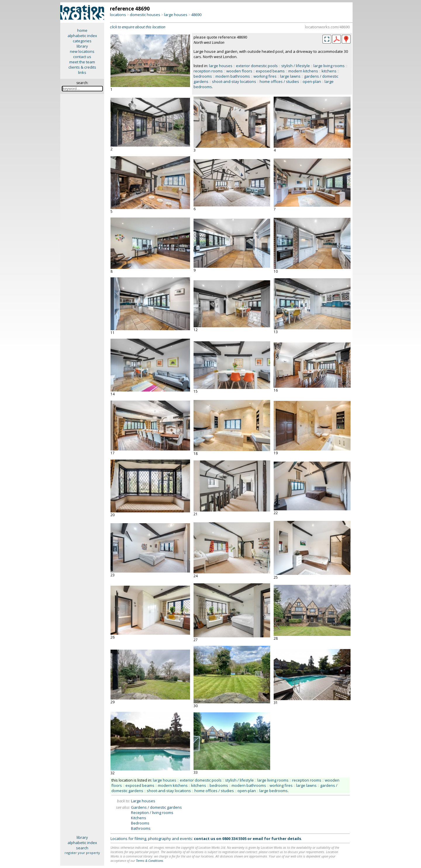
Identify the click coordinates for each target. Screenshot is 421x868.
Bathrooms (141, 828)
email (258, 839)
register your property (82, 853)
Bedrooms (140, 823)
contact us (82, 57)
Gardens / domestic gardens (156, 807)
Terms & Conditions (150, 861)
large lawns (290, 76)
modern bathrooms (233, 76)
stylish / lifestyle (296, 66)
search (82, 848)
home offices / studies (279, 81)
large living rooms (329, 66)
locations (118, 15)
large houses (176, 15)
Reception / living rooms (152, 813)
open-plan (312, 81)
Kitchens (139, 818)
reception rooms (208, 71)
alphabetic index (82, 36)
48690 (196, 15)
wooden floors (239, 71)
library (82, 46)
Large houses (143, 801)
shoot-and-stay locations (234, 81)
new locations (82, 51)
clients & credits (82, 67)
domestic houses (145, 15)
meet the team (82, 62)
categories (82, 41)
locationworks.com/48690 (327, 27)
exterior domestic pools (257, 66)
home (82, 30)
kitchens (329, 71)
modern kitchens (303, 71)
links (82, 72)
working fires (265, 76)
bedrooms (203, 76)
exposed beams (270, 71)
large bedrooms (274, 791)
